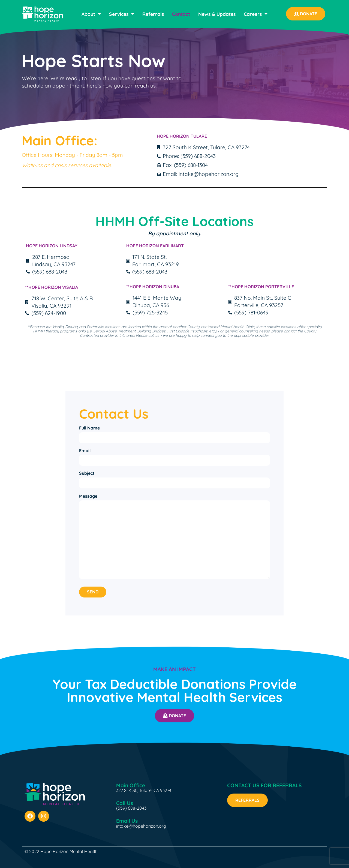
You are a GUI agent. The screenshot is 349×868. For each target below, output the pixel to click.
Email (85, 450)
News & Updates (217, 14)
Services (122, 14)
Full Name (89, 428)
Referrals (153, 14)
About (91, 14)
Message (88, 495)
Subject (87, 472)
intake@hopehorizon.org (141, 825)
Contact (181, 14)
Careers (256, 14)
